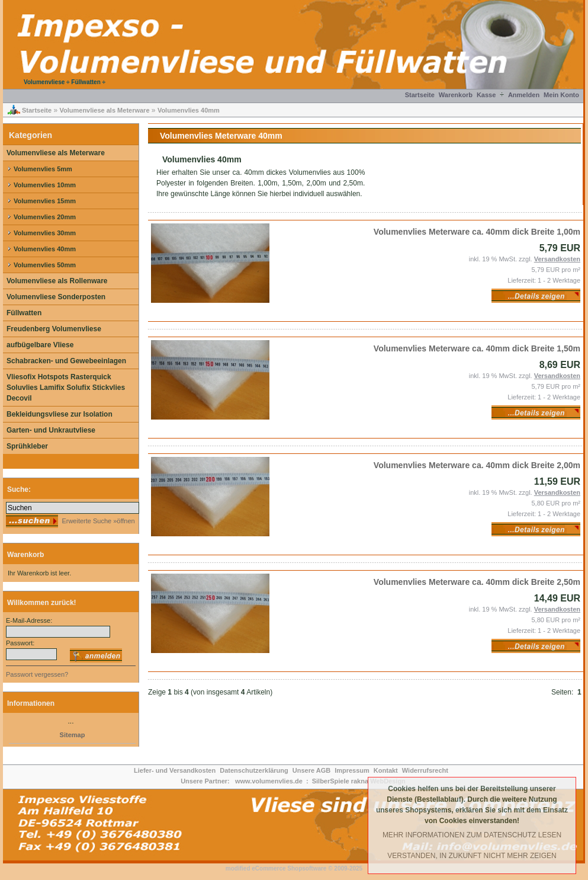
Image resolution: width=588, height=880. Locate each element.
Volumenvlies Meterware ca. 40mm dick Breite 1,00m (477, 232)
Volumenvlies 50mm (45, 265)
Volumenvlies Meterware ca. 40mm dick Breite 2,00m (477, 465)
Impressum (352, 770)
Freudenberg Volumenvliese (54, 329)
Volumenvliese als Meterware (104, 110)
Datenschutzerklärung (254, 770)
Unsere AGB (311, 770)
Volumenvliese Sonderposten (56, 297)
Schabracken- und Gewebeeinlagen (66, 361)
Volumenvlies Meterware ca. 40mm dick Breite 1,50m (477, 348)
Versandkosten (557, 259)
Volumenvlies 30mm (45, 233)
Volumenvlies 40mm (189, 110)
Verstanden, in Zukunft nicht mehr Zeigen (472, 856)
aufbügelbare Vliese (40, 345)
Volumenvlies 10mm (45, 185)
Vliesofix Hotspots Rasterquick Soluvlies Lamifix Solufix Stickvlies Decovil (66, 388)
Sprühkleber (27, 446)
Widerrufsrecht (425, 770)
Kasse (486, 95)
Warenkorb (456, 95)
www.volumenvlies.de (269, 781)
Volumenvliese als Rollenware (57, 281)
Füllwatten (24, 313)
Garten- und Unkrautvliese (51, 430)
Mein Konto (561, 95)
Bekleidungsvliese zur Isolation (60, 414)
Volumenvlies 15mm (45, 201)
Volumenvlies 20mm (45, 217)
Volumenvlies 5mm (43, 169)
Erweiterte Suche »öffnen (97, 521)
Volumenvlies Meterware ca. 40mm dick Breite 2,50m (477, 582)
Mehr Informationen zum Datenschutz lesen (472, 835)
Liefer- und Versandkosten (175, 770)
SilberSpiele (331, 781)
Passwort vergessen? (37, 674)
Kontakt (386, 770)
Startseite (420, 95)
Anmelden (524, 95)
